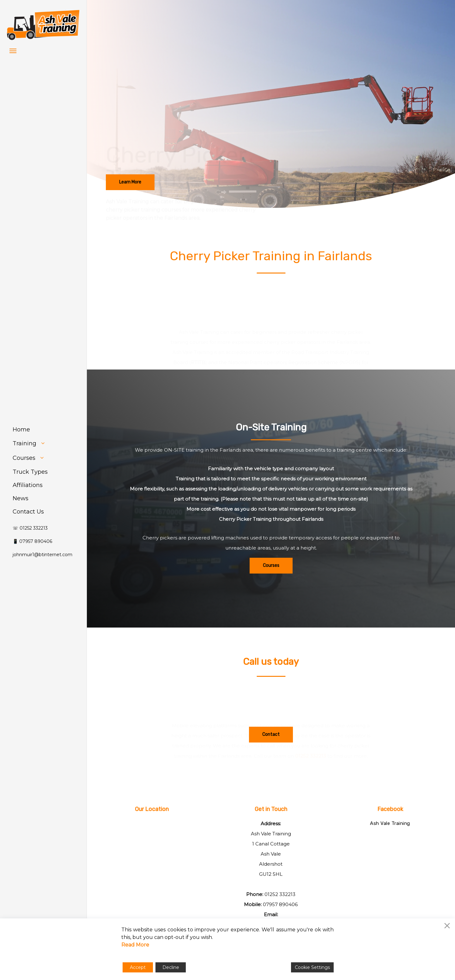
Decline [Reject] (171, 967)
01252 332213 (280, 894)
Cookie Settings (312, 967)
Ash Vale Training (390, 823)
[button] (13, 51)
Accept (138, 967)
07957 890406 (280, 904)
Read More (135, 945)
